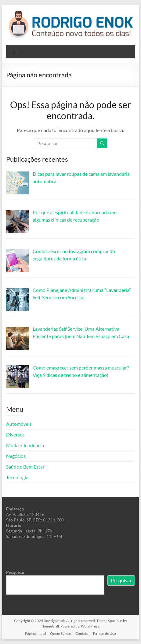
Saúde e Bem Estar (25, 467)
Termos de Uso (104, 633)
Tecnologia (17, 477)
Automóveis (19, 424)
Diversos (15, 434)
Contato (82, 633)
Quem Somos (61, 633)
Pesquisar (15, 572)
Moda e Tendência (25, 445)
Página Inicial (36, 633)
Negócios (16, 456)
